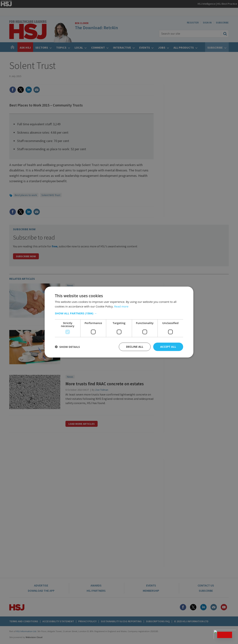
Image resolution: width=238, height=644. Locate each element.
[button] (119, 313)
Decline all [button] (135, 347)
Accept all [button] (168, 347)
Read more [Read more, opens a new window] (121, 306)
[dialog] (119, 322)
